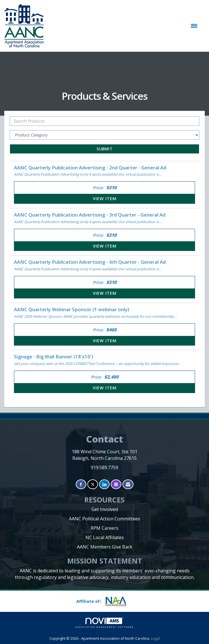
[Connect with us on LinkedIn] (104, 484)
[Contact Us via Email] (128, 484)
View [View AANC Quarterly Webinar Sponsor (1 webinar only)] (105, 341)
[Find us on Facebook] (81, 484)
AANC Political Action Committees (104, 519)
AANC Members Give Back (105, 547)
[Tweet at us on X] (93, 484)
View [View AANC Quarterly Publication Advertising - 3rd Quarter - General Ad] (105, 246)
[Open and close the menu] (124, 26)
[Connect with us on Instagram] (116, 484)
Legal (155, 638)
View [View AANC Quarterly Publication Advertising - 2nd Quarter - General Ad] (105, 199)
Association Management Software (104, 623)
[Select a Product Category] (104, 135)
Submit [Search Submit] (104, 149)
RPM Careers (104, 528)
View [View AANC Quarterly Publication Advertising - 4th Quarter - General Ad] (105, 293)
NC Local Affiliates (105, 537)
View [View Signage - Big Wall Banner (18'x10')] (105, 388)
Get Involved (105, 509)
